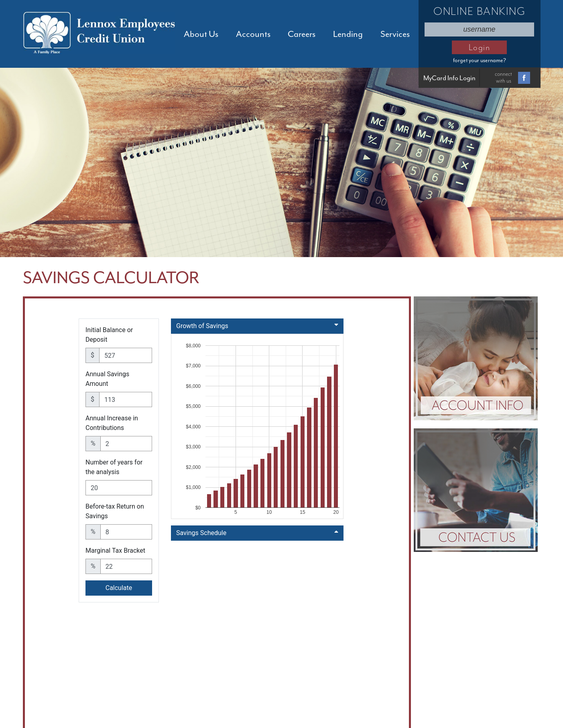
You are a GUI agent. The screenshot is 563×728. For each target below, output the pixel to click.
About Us (201, 34)
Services (395, 34)
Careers (302, 34)
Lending (348, 34)
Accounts (253, 34)
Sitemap (452, 696)
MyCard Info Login (449, 78)
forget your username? (480, 60)
